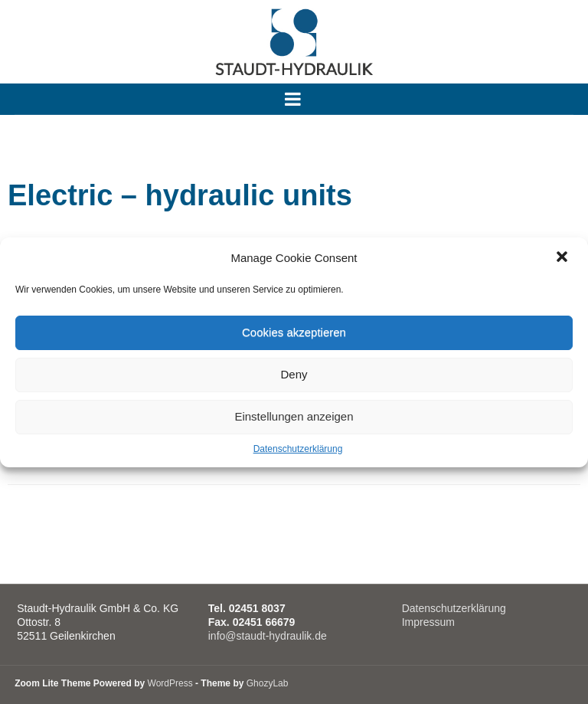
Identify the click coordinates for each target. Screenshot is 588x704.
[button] (563, 258)
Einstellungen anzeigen (294, 416)
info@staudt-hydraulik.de (268, 636)
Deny (294, 374)
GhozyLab (268, 683)
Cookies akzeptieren (294, 332)
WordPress (170, 683)
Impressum (428, 622)
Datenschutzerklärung (298, 449)
